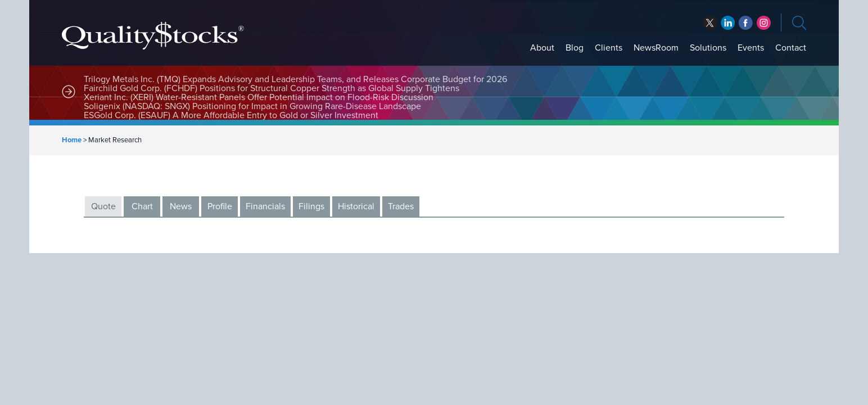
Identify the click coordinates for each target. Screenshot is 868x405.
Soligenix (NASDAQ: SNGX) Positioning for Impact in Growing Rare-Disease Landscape (252, 106)
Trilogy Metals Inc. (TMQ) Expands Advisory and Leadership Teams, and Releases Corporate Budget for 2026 (295, 79)
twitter (710, 23)
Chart (142, 206)
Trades (401, 206)
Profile (220, 206)
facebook (728, 23)
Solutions (708, 48)
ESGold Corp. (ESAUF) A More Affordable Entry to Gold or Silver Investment (231, 115)
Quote (103, 206)
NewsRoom (656, 48)
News (181, 206)
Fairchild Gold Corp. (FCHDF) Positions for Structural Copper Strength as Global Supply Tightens (272, 88)
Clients (609, 48)
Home (72, 140)
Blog (575, 48)
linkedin (746, 23)
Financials (265, 206)
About (542, 48)
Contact (791, 48)
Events (751, 48)
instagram (764, 23)
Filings (311, 206)
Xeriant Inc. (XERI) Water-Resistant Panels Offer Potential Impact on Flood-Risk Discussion (259, 97)
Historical (356, 206)
